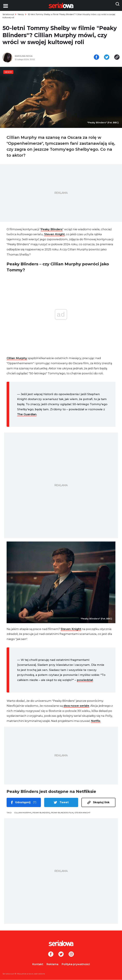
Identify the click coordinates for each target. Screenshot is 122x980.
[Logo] (61, 944)
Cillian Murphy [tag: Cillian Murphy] (23, 813)
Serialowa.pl (8, 14)
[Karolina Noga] (37, 56)
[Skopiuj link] (117, 58)
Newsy (21, 14)
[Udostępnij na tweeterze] (107, 58)
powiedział (85, 680)
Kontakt (38, 964)
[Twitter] (61, 955)
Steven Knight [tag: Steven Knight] (82, 813)
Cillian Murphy (17, 358)
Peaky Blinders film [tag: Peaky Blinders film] (62, 813)
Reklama (52, 964)
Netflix (96, 721)
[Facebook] (51, 955)
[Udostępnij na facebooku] (96, 58)
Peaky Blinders (52, 230)
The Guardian (27, 415)
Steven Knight (54, 235)
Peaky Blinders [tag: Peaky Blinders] (41, 813)
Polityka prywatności (76, 964)
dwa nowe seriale (76, 706)
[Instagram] (71, 955)
